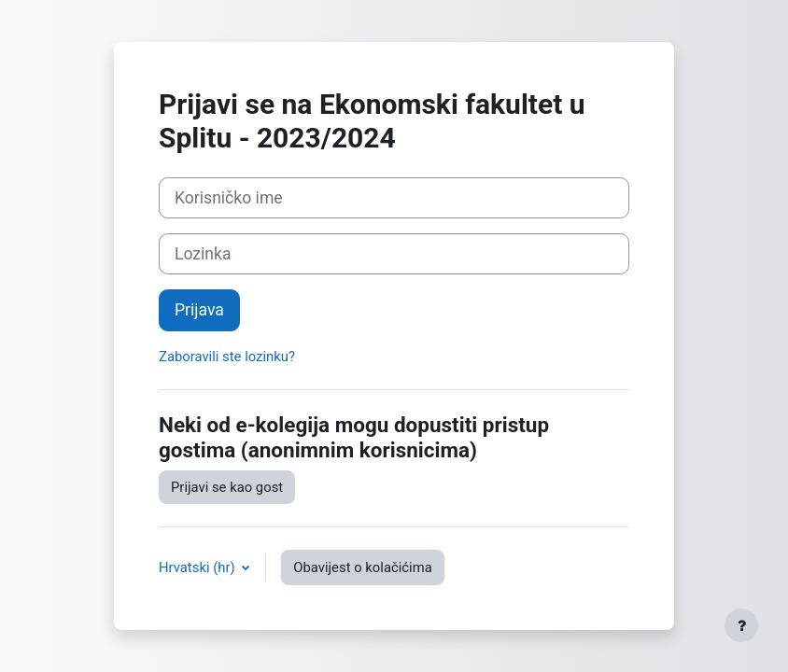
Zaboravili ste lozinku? (227, 357)
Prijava (199, 310)
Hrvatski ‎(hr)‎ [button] (198, 567)
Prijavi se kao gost (227, 487)
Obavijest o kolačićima (362, 567)
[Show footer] (741, 625)
